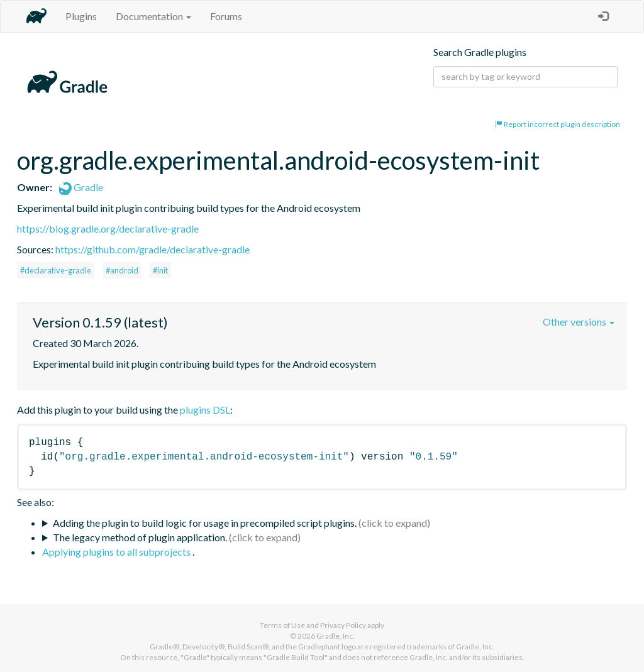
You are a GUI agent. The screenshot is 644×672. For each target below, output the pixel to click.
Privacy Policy (343, 625)
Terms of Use (282, 625)
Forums (226, 16)
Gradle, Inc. (336, 636)
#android (122, 270)
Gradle (81, 187)
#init (160, 270)
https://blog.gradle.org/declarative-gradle (108, 229)
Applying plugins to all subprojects (117, 552)
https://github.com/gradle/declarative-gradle (153, 249)
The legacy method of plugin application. (140, 537)
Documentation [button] (153, 16)
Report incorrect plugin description (558, 124)
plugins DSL (205, 410)
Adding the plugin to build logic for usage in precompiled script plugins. (205, 523)
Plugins (81, 16)
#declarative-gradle (56, 270)
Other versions (579, 322)
